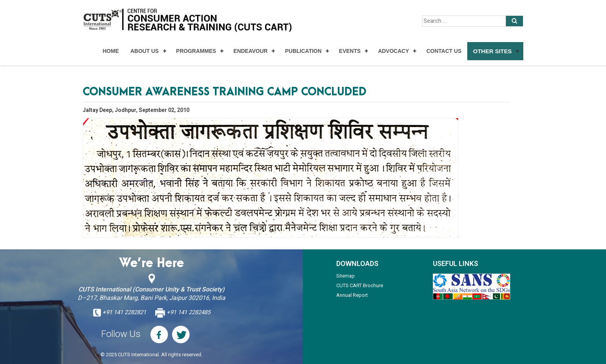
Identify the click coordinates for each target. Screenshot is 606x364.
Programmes (196, 51)
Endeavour (250, 51)
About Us (144, 51)
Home (111, 51)
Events (350, 51)
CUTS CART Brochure (360, 285)
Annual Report (352, 295)
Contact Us (444, 51)
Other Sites (492, 51)
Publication (303, 51)
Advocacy (393, 51)
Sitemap (346, 276)
